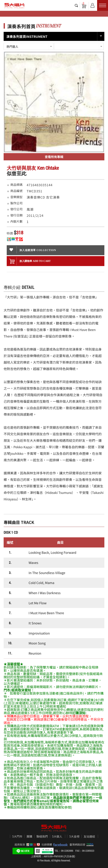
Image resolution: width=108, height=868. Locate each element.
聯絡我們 (42, 837)
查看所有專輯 (54, 157)
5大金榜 (74, 837)
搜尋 (76, 5)
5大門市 (17, 837)
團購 (29, 837)
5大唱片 (15, 6)
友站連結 (89, 837)
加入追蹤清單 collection (33, 250)
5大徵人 (57, 837)
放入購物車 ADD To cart (30, 261)
